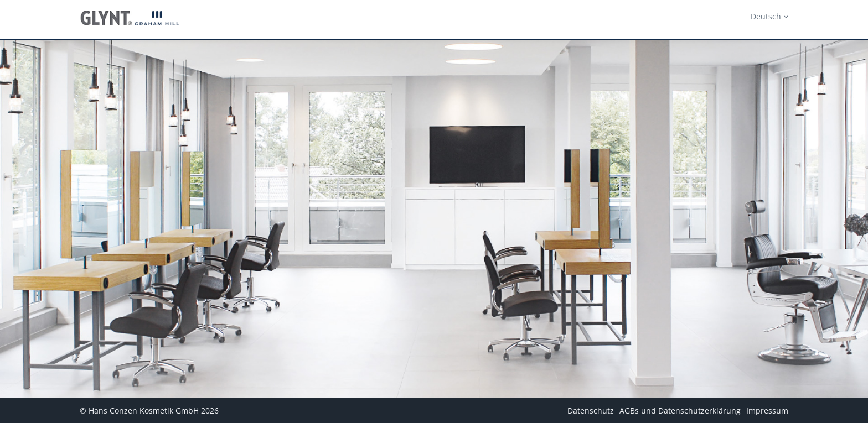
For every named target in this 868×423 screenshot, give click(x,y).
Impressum (767, 411)
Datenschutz (591, 411)
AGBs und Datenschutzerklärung (680, 411)
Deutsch (769, 16)
